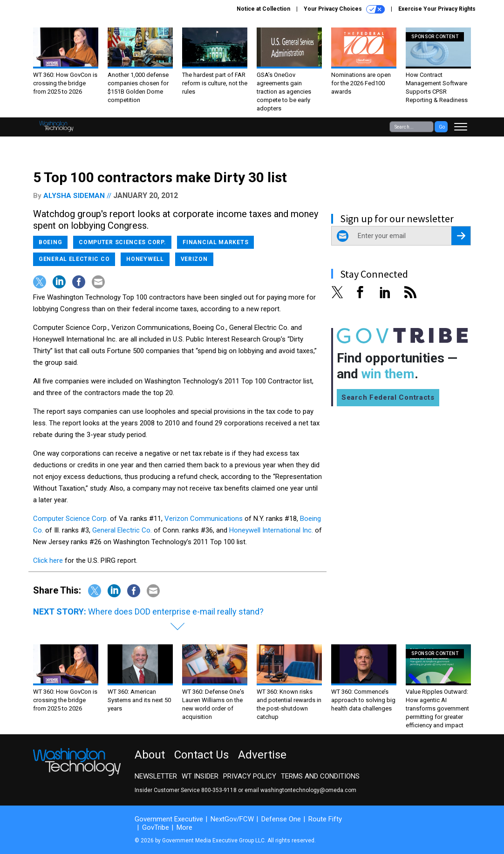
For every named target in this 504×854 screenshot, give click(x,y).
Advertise (262, 755)
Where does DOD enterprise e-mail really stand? (176, 611)
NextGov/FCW (232, 819)
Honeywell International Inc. (271, 530)
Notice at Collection (263, 9)
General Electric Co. (122, 530)
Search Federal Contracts (388, 397)
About (150, 755)
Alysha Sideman (74, 196)
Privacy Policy (250, 776)
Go (442, 127)
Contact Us (201, 755)
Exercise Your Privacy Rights (437, 9)
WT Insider (200, 776)
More (184, 827)
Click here (49, 560)
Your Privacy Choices (344, 9)
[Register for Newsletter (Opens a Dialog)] (461, 236)
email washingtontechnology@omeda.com (300, 790)
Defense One (281, 819)
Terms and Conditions (320, 776)
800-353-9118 (219, 790)
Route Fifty (325, 819)
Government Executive (169, 819)
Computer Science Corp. (71, 519)
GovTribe (156, 827)
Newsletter (156, 776)
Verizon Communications (204, 519)
